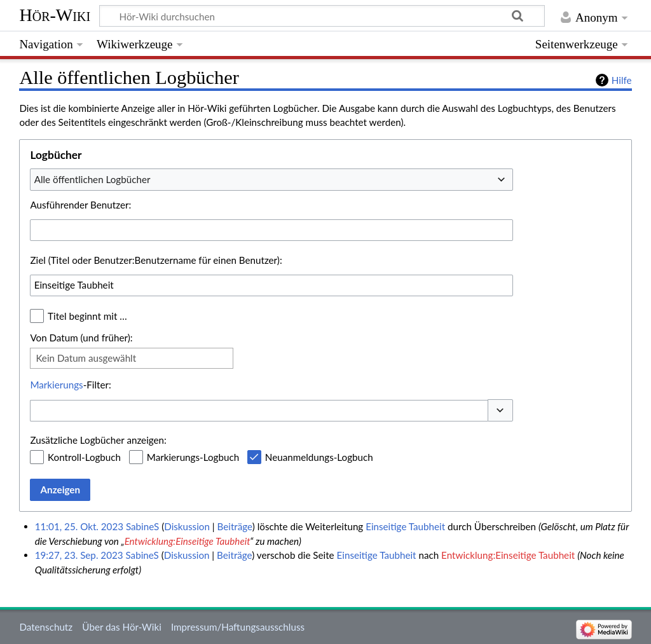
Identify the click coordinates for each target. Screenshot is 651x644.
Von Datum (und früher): (81, 338)
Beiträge (235, 526)
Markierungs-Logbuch (193, 457)
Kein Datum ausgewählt (86, 358)
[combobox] (271, 179)
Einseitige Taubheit (405, 526)
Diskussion (187, 526)
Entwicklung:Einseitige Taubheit (188, 541)
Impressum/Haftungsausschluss (238, 627)
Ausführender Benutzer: (80, 205)
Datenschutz (46, 627)
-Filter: (70, 385)
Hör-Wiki (55, 15)
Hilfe (622, 80)
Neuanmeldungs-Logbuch (319, 457)
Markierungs (56, 385)
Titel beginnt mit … (87, 316)
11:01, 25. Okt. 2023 (79, 526)
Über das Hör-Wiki (121, 627)
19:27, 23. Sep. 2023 (79, 555)
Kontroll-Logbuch (84, 457)
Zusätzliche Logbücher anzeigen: (98, 440)
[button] (500, 410)
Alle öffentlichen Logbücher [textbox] (93, 179)
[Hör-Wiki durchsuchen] (322, 16)
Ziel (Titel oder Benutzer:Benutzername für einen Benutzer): (156, 260)
